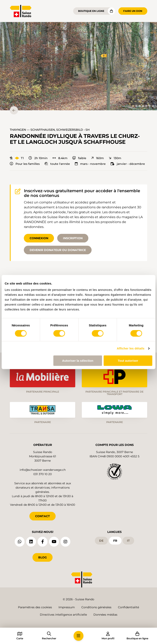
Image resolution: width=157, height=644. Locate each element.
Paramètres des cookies (35, 607)
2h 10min (38, 158)
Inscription (73, 238)
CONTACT (43, 516)
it (128, 540)
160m (98, 158)
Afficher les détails (131, 348)
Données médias (105, 615)
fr (115, 540)
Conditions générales (96, 607)
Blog (43, 557)
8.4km (60, 158)
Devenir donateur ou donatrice (58, 250)
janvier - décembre (128, 164)
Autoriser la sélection (78, 361)
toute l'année (57, 164)
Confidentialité (128, 607)
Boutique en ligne (91, 11)
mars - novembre (90, 164)
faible (79, 158)
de (101, 540)
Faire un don (133, 11)
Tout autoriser (128, 361)
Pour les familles (25, 164)
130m (115, 158)
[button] (78, 66)
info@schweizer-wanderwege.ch (43, 469)
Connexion (39, 238)
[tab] (133, 106)
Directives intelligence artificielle (63, 615)
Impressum (67, 607)
